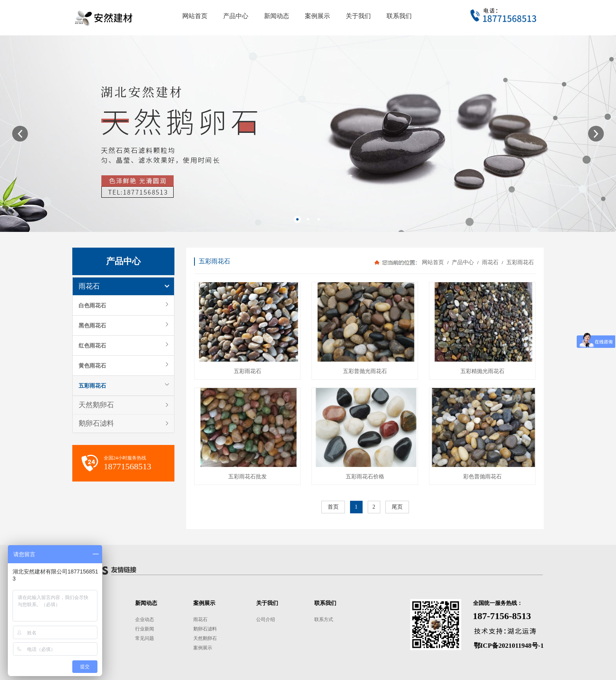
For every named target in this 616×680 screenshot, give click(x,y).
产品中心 (463, 262)
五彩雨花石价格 (365, 477)
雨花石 (89, 286)
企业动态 (145, 619)
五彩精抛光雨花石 (482, 371)
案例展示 (203, 648)
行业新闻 (145, 629)
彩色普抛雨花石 (482, 477)
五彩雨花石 (92, 386)
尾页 (397, 507)
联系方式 (324, 619)
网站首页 (433, 262)
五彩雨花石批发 (247, 477)
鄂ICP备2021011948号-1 (509, 646)
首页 (333, 507)
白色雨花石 (92, 305)
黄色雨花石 (92, 366)
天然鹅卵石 (96, 405)
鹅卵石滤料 (96, 423)
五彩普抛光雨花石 (365, 371)
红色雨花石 (92, 346)
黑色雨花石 (92, 325)
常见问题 (145, 638)
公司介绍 (266, 619)
